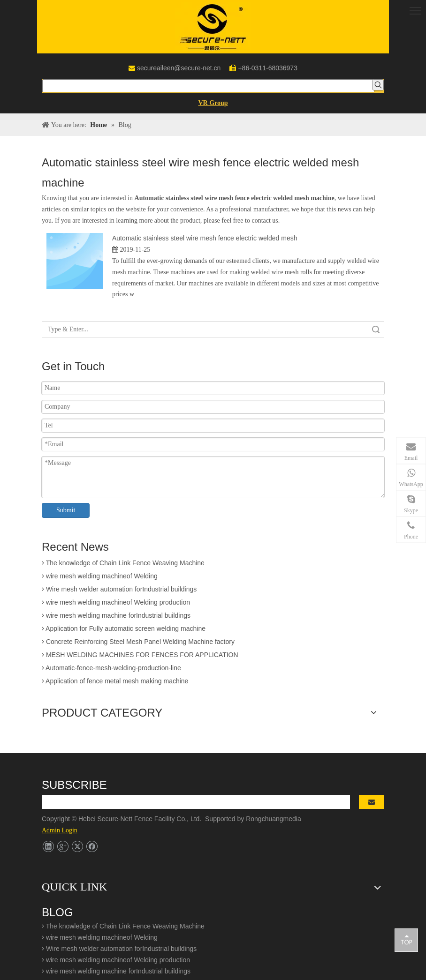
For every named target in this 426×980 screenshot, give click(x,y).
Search (376, 329)
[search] (207, 679)
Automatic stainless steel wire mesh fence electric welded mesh (205, 238)
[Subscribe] (378, 678)
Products (55, 789)
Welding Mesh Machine (76, 845)
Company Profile (66, 767)
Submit (66, 510)
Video (50, 811)
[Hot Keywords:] (378, 85)
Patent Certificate (67, 778)
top (406, 940)
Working (54, 823)
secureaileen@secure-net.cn (179, 68)
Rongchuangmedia (276, 696)
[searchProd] (208, 86)
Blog (48, 800)
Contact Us (58, 833)
